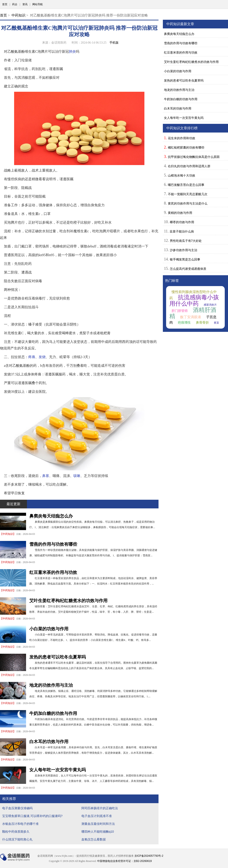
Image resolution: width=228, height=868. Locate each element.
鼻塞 (46, 476)
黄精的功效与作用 (180, 213)
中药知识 (18, 15)
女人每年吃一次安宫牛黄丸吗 (58, 770)
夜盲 (216, 323)
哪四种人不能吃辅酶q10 (98, 832)
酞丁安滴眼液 (191, 317)
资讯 (25, 4)
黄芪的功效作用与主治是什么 (188, 203)
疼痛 (32, 357)
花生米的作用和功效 (182, 138)
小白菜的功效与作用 (49, 629)
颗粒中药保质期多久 (16, 832)
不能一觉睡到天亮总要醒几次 (188, 194)
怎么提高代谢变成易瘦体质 (188, 269)
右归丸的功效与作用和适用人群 (189, 166)
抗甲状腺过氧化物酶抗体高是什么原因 (194, 157)
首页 (5, 4)
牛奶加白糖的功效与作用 (53, 713)
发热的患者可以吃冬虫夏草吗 (58, 657)
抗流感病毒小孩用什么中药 (194, 301)
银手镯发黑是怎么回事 (185, 259)
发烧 (42, 357)
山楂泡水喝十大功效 (182, 175)
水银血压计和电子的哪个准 (20, 824)
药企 (15, 4)
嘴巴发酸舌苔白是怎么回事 (186, 185)
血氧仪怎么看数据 (94, 839)
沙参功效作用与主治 (183, 250)
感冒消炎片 (210, 305)
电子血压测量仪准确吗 (17, 808)
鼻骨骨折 (202, 323)
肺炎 (72, 52)
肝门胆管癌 (180, 311)
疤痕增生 (184, 323)
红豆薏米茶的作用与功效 (53, 572)
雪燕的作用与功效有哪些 (53, 544)
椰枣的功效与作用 (182, 222)
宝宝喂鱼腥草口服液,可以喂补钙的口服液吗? (32, 816)
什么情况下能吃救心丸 (17, 839)
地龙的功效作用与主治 (51, 685)
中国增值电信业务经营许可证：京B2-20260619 (124, 861)
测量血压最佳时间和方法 (98, 824)
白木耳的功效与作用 (49, 742)
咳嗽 (77, 476)
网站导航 (38, 4)
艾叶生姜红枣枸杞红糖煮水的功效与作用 (68, 601)
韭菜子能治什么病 (182, 231)
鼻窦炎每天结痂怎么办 (51, 516)
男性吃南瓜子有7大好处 (186, 241)
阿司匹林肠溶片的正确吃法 (100, 808)
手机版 (114, 43)
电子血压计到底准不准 (97, 816)
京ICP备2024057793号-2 (149, 856)
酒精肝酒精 (193, 313)
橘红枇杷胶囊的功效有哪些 (186, 147)
